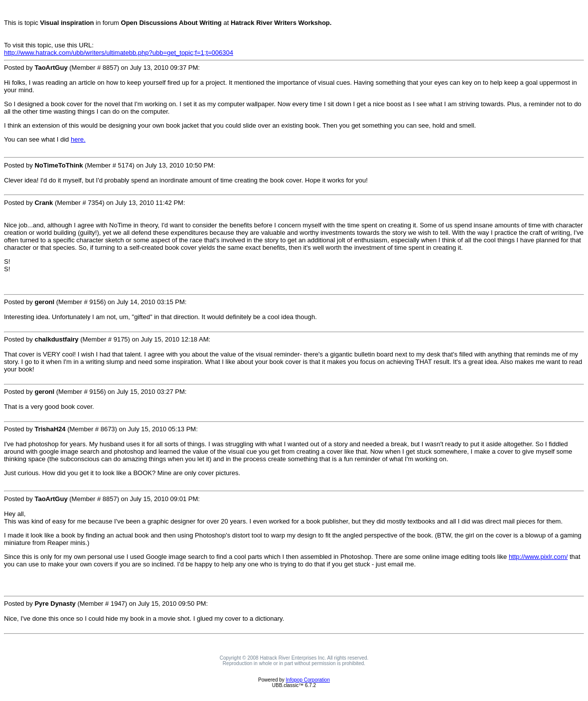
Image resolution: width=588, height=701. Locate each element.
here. (78, 139)
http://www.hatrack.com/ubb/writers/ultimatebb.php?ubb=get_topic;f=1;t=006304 (119, 53)
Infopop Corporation (308, 680)
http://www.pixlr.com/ (538, 557)
